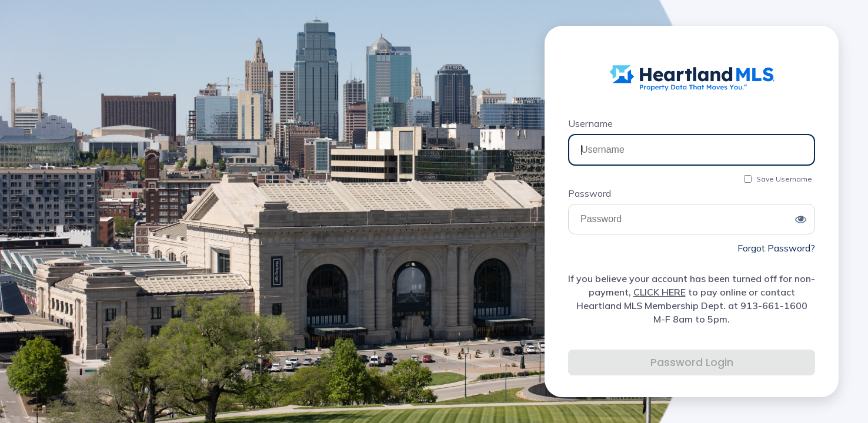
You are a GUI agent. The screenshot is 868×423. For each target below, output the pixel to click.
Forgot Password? (776, 248)
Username (590, 123)
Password (590, 193)
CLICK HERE (660, 292)
